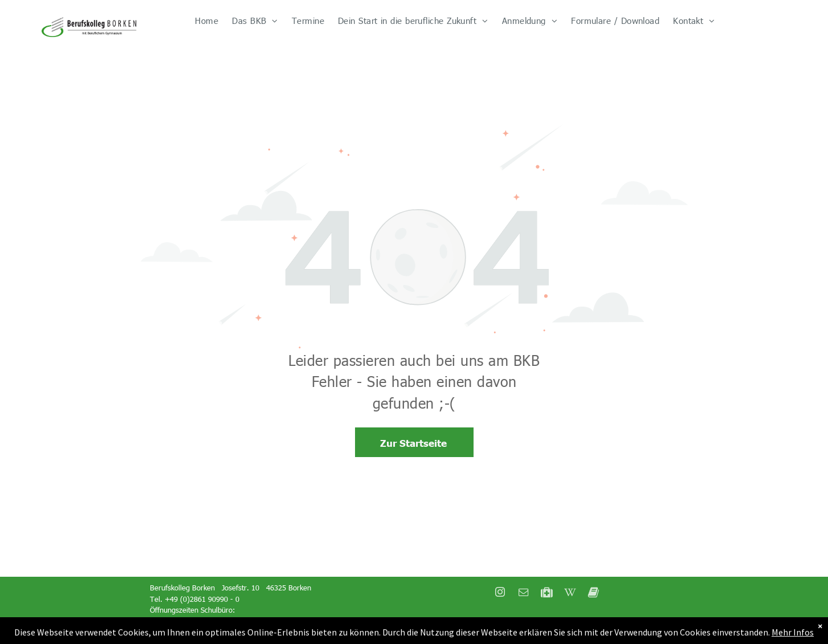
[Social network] (546, 594)
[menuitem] (207, 21)
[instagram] (500, 594)
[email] (523, 594)
